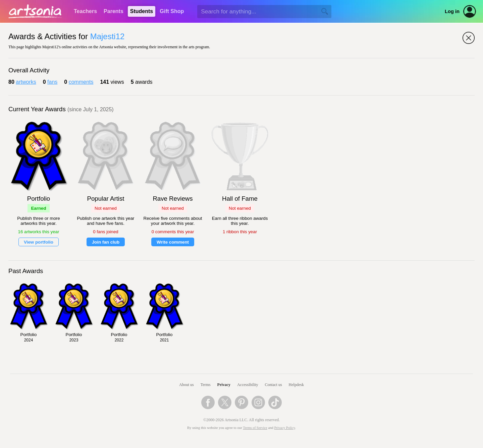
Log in (452, 11)
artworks (26, 82)
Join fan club (106, 242)
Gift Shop (172, 11)
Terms (206, 385)
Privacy (224, 385)
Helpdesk (296, 385)
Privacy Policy (285, 428)
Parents (114, 11)
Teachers (85, 11)
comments (81, 82)
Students (142, 11)
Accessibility (248, 385)
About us (186, 385)
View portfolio (39, 242)
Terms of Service (255, 428)
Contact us (274, 385)
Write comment (173, 242)
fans (52, 82)
